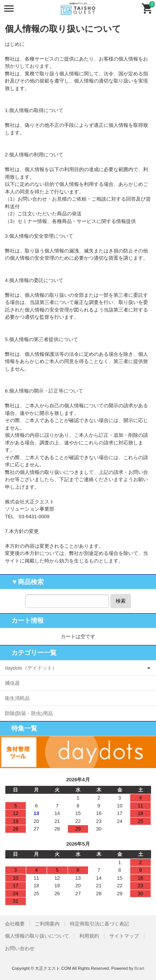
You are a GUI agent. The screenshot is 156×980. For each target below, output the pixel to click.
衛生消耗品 (17, 698)
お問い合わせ (20, 948)
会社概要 (15, 924)
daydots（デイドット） (31, 668)
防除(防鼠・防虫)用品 (29, 713)
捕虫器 (12, 683)
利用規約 (89, 936)
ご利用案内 (47, 924)
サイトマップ (124, 936)
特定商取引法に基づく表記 (99, 924)
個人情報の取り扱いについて (37, 936)
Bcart (139, 968)
